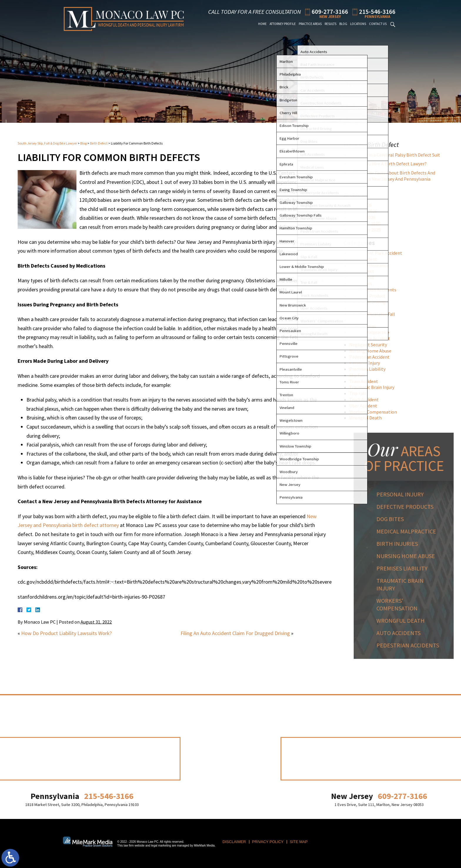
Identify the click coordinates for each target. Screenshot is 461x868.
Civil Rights (363, 283)
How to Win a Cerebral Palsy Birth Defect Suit (397, 155)
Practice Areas (310, 24)
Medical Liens (365, 326)
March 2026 (363, 205)
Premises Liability (370, 369)
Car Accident (364, 277)
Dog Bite (360, 308)
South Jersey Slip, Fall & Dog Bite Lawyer (47, 143)
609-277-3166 (330, 11)
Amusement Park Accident (378, 253)
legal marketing (161, 846)
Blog (343, 24)
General (360, 320)
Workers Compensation (375, 412)
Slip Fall (360, 375)
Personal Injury (367, 363)
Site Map (299, 842)
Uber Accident (366, 406)
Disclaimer (234, 842)
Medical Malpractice (372, 332)
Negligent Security (370, 345)
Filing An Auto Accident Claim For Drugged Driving (235, 633)
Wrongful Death (368, 418)
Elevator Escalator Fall (375, 314)
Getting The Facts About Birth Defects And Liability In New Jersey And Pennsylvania (395, 176)
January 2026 (365, 217)
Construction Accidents (375, 290)
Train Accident (366, 381)
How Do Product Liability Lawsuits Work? (66, 633)
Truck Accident (366, 399)
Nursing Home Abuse (373, 351)
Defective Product (370, 296)
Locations (358, 24)
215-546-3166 (377, 11)
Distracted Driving (370, 302)
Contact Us (378, 24)
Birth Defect (99, 143)
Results (330, 24)
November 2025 (367, 230)
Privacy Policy (268, 842)
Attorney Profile (283, 24)
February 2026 (366, 211)
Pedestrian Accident (372, 357)
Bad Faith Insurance (371, 265)
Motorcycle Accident (372, 338)
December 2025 (367, 224)
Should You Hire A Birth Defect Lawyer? (390, 164)
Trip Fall (360, 393)
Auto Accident (366, 259)
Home (262, 24)
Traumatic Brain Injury (374, 387)
